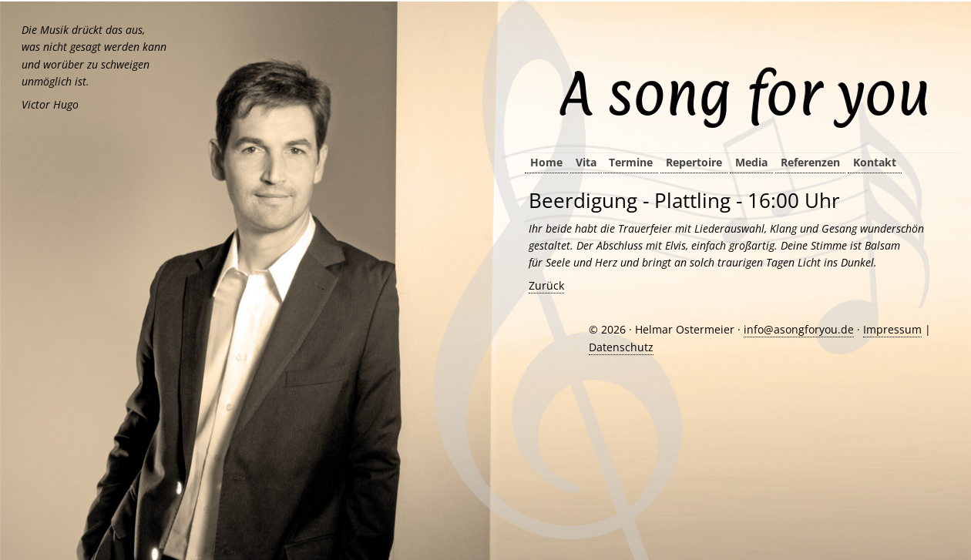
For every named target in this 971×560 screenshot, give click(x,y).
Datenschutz (621, 347)
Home (546, 162)
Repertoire (694, 162)
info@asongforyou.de (799, 329)
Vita (586, 162)
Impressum (892, 329)
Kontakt (875, 162)
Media (751, 162)
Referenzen (810, 162)
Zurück (546, 285)
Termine (631, 162)
